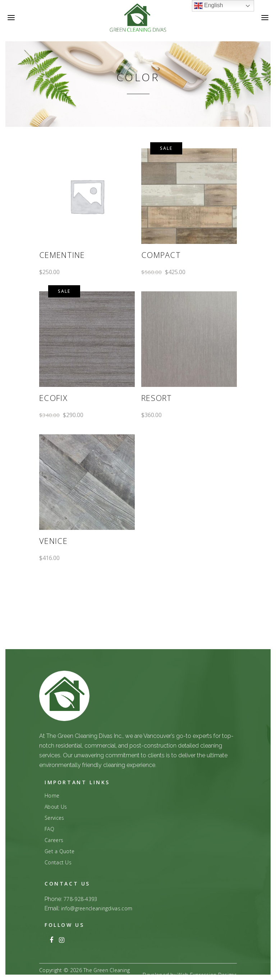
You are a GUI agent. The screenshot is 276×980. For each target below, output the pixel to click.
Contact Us (58, 863)
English (209, 6)
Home (52, 796)
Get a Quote (59, 851)
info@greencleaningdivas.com (97, 908)
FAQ (49, 829)
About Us (56, 807)
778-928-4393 (80, 899)
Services (54, 818)
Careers (54, 840)
